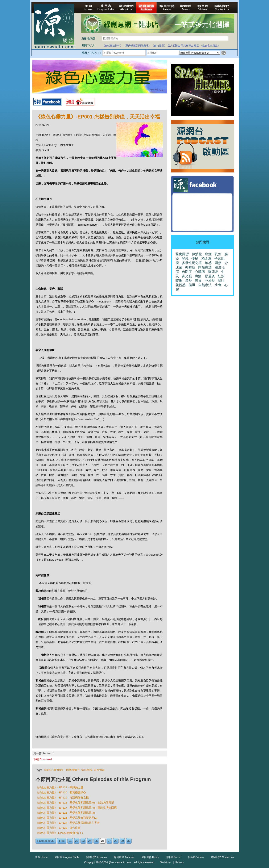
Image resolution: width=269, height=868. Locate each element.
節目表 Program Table (67, 857)
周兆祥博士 (187, 46)
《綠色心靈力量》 (54, 770)
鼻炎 (189, 281)
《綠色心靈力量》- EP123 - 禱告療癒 (58, 828)
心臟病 (200, 272)
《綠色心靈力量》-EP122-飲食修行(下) (59, 833)
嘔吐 (221, 281)
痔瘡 (198, 276)
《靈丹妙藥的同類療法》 (137, 46)
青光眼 (187, 276)
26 (103, 841)
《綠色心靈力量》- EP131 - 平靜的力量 (59, 787)
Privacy (180, 862)
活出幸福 (87, 770)
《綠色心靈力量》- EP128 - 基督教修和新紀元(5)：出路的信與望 (75, 803)
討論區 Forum (173, 857)
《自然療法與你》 (112, 46)
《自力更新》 (159, 46)
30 (129, 841)
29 (122, 841)
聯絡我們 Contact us (223, 857)
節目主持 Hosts (150, 857)
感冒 (198, 281)
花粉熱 (181, 285)
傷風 (192, 285)
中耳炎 (210, 281)
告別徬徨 (99, 770)
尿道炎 (210, 276)
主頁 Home (41, 857)
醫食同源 (182, 254)
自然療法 (205, 285)
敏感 (208, 263)
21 (70, 841)
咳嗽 (179, 281)
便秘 (195, 258)
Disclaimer (165, 862)
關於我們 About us (97, 857)
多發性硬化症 (192, 263)
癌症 (196, 46)
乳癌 (218, 254)
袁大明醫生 (174, 46)
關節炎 (213, 272)
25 (96, 841)
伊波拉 (197, 254)
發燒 (185, 258)
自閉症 (187, 272)
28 (116, 841)
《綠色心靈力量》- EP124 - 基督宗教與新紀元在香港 (68, 823)
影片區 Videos (196, 857)
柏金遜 (206, 258)
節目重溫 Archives (124, 857)
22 (77, 841)
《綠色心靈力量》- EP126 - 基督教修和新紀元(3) (65, 813)
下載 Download (43, 759)
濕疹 (218, 263)
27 (109, 841)
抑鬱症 (190, 267)
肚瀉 (221, 276)
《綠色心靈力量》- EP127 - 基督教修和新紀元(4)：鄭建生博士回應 (76, 808)
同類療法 (205, 267)
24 (90, 841)
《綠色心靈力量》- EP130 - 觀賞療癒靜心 (61, 792)
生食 (218, 285)
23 (83, 841)
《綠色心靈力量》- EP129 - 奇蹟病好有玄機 (62, 798)
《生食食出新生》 (210, 46)
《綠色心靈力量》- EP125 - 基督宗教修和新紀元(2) (67, 818)
